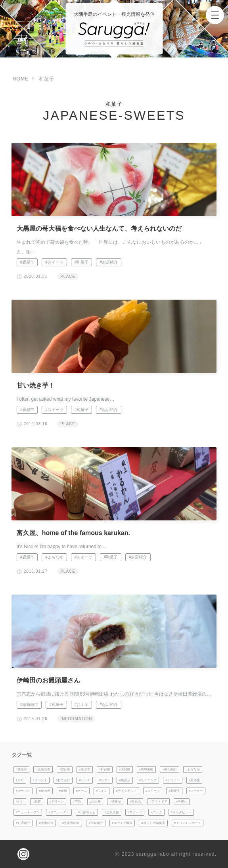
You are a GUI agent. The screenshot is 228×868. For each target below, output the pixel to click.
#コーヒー (196, 791)
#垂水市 (85, 770)
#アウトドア (158, 802)
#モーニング (148, 780)
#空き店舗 (112, 812)
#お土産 (82, 705)
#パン (20, 802)
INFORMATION (76, 719)
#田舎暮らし (87, 812)
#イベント (40, 780)
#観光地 (135, 802)
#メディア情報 (122, 823)
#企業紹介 (46, 823)
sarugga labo (153, 854)
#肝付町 (105, 770)
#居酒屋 (194, 780)
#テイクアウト (126, 791)
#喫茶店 (125, 780)
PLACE (68, 276)
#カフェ (105, 780)
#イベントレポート (188, 823)
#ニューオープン (28, 812)
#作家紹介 (96, 823)
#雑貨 (37, 802)
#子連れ (182, 802)
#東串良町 (147, 770)
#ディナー (173, 780)
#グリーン (57, 802)
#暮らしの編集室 (153, 823)
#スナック (23, 791)
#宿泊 (77, 802)
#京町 (20, 780)
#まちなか (54, 557)
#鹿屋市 (27, 262)
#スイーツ (54, 262)
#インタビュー (181, 812)
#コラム (156, 812)
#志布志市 (29, 705)
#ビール (81, 791)
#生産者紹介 (71, 823)
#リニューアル (59, 812)
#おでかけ (63, 780)
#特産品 (115, 802)
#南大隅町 (170, 770)
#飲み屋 (45, 791)
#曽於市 (65, 770)
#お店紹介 (109, 262)
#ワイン (102, 791)
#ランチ (85, 780)
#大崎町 (125, 770)
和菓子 (47, 79)
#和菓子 (82, 262)
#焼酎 (63, 791)
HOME (21, 79)
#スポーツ (135, 812)
